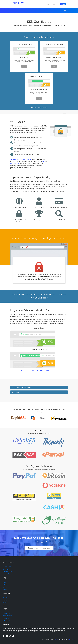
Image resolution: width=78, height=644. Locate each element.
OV (44, 162)
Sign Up (5, 585)
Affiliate (5, 603)
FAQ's (17, 392)
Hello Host (17, 3)
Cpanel (5, 587)
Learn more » (42, 298)
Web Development (8, 574)
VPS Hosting (6, 569)
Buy (24, 66)
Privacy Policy (7, 613)
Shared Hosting (7, 567)
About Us (5, 598)
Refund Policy (7, 618)
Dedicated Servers (8, 572)
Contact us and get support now (39, 548)
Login (54, 4)
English (49, 4)
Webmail (5, 589)
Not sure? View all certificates (39, 107)
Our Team (6, 605)
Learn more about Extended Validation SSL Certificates (39, 371)
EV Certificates (15, 164)
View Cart (63, 4)
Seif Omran (72, 639)
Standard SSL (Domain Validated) (21, 160)
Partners (5, 600)
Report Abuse (7, 621)
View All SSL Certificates (23, 387)
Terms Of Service (7, 616)
